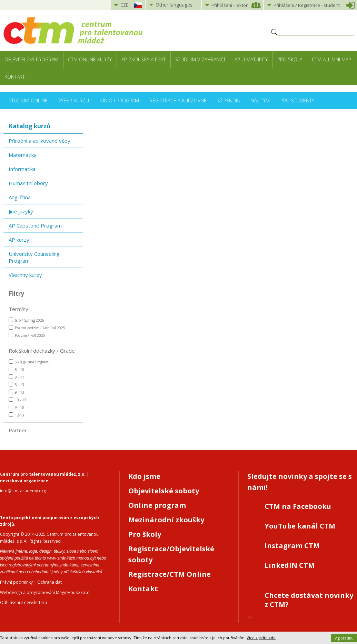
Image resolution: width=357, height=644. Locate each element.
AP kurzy (19, 240)
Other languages (174, 5)
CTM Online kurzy (90, 59)
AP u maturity (251, 59)
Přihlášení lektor (230, 5)
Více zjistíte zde (261, 638)
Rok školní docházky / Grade (42, 351)
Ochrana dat (49, 582)
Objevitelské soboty (164, 491)
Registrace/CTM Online (170, 574)
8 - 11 (16, 377)
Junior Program (119, 100)
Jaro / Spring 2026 (26, 320)
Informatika (22, 169)
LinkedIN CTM (290, 565)
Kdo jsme (144, 476)
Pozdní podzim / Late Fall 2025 (37, 328)
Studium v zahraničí (200, 59)
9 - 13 (16, 392)
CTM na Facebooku (298, 506)
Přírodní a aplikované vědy (39, 141)
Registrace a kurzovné (178, 100)
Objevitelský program (31, 59)
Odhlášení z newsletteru (23, 602)
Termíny (18, 309)
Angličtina (20, 197)
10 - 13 (17, 400)
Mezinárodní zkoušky (166, 520)
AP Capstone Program (35, 225)
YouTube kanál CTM (300, 526)
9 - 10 (16, 407)
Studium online (28, 100)
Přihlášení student (307, 5)
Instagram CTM (292, 546)
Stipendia (229, 100)
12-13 (16, 415)
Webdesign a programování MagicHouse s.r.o (45, 592)
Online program (157, 505)
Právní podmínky (16, 582)
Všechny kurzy (25, 275)
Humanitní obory (28, 183)
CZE (124, 5)
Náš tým (260, 100)
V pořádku (344, 638)
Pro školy (290, 59)
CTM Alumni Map (331, 59)
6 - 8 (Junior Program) (29, 362)
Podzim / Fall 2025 (27, 335)
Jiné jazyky (21, 211)
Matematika (23, 155)
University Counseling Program (34, 257)
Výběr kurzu (74, 100)
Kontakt (15, 77)
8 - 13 (16, 385)
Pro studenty (297, 100)
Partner (18, 430)
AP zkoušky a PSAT (143, 59)
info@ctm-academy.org (23, 491)
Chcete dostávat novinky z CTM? (309, 600)
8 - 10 (16, 369)
